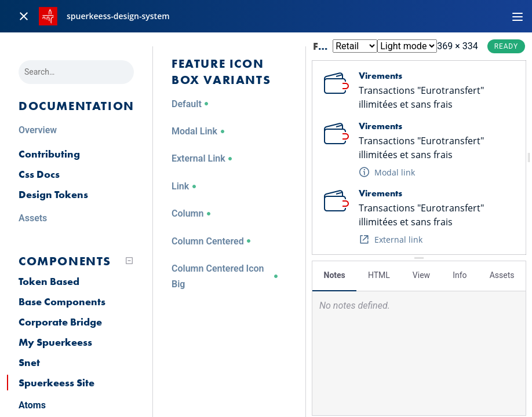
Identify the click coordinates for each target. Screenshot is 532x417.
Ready (506, 46)
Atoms (32, 405)
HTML (379, 275)
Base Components (62, 301)
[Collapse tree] (129, 261)
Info (460, 275)
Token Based (49, 281)
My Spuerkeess (55, 342)
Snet (29, 362)
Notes (335, 275)
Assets (502, 275)
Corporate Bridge (60, 322)
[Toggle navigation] (518, 16)
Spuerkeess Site (57, 383)
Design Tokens (53, 194)
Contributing (49, 154)
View (421, 275)
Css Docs (39, 174)
